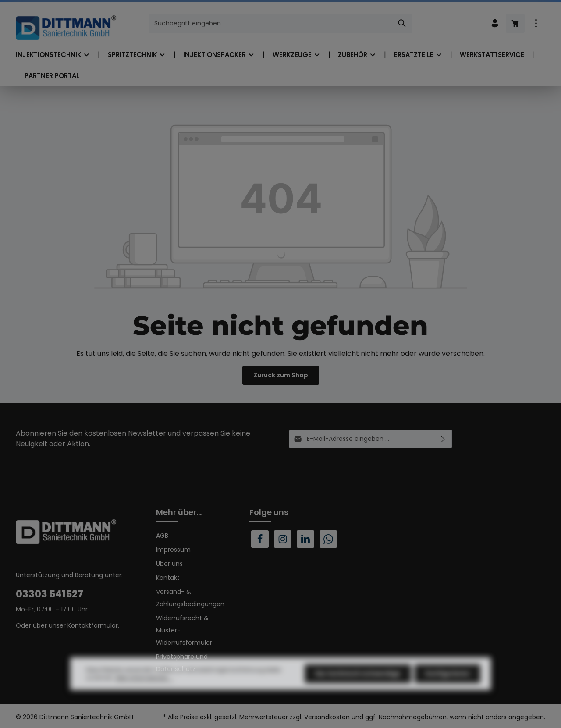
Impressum (173, 550)
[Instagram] (283, 539)
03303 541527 (50, 594)
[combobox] (270, 23)
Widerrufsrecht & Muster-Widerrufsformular (184, 630)
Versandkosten (327, 717)
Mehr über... (179, 512)
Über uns (169, 564)
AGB (162, 536)
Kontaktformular (93, 625)
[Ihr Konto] (495, 23)
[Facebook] (260, 539)
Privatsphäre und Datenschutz (182, 663)
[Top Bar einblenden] (536, 23)
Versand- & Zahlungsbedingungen (190, 598)
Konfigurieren (447, 690)
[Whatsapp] (328, 539)
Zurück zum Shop (281, 375)
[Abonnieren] (443, 439)
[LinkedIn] (305, 539)
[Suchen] (402, 23)
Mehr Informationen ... (144, 694)
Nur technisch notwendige (358, 690)
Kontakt (168, 578)
